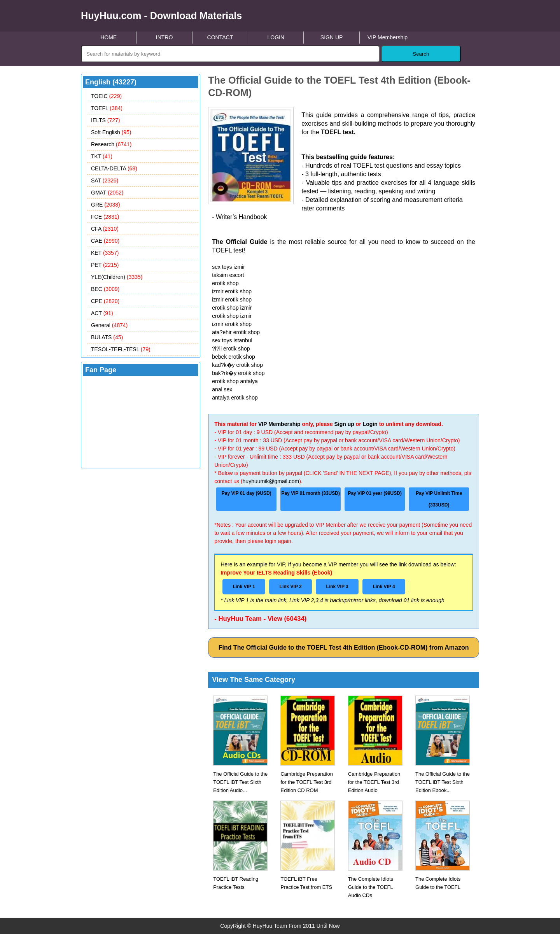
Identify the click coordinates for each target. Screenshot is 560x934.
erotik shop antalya (235, 381)
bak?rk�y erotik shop (238, 373)
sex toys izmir (228, 267)
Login (370, 424)
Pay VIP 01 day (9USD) (247, 493)
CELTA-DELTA (114, 168)
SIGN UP (332, 37)
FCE (105, 217)
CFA (105, 229)
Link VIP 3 (337, 587)
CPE (105, 301)
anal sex (222, 389)
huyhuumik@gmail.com (271, 481)
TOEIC (106, 96)
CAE (105, 241)
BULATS (107, 337)
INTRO (164, 37)
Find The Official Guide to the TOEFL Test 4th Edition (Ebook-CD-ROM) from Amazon (344, 647)
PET (105, 265)
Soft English (111, 132)
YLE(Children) (117, 277)
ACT (102, 313)
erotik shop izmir (232, 308)
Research (111, 144)
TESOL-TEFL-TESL (121, 349)
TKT (102, 156)
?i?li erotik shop (231, 349)
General (109, 325)
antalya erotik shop (235, 398)
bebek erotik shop (234, 357)
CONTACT (220, 37)
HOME (108, 37)
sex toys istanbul (232, 340)
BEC (105, 289)
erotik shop (225, 283)
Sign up (344, 424)
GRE (106, 205)
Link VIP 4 (384, 587)
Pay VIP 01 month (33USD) (311, 493)
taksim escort (228, 275)
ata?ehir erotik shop (236, 332)
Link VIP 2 (291, 587)
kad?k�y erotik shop (237, 365)
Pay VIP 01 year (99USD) (375, 493)
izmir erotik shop (232, 291)
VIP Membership (388, 37)
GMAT (107, 193)
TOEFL (107, 108)
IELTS (105, 120)
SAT (105, 180)
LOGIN (276, 37)
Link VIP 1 (244, 587)
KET (105, 253)
